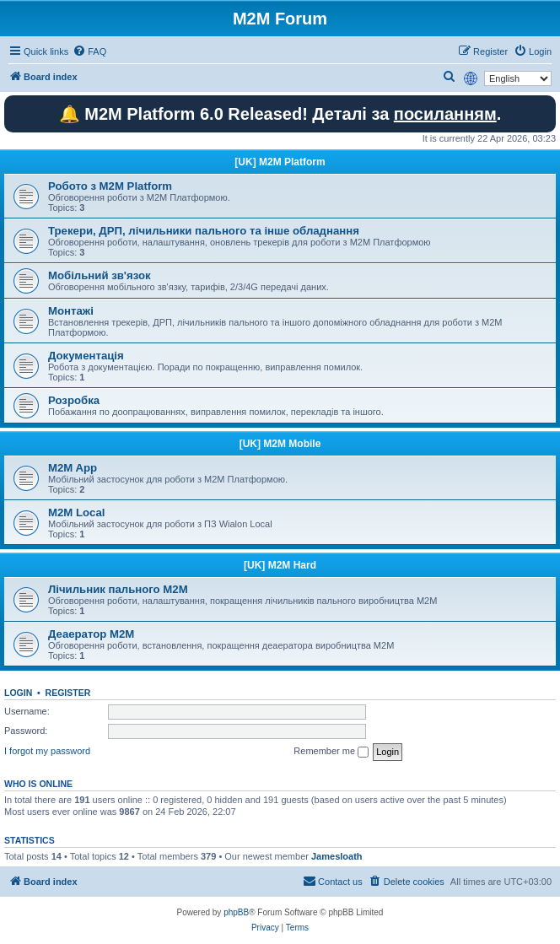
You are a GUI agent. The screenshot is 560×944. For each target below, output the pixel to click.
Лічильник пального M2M (118, 589)
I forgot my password (47, 751)
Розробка (74, 400)
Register (68, 693)
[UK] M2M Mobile (280, 444)
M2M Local (76, 512)
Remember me (331, 752)
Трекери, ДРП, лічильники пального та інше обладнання (204, 231)
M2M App (73, 468)
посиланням (445, 114)
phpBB (236, 912)
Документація (86, 356)
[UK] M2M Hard (280, 565)
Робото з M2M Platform (110, 186)
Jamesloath (337, 856)
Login (18, 693)
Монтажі (71, 311)
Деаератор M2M (91, 634)
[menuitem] (89, 51)
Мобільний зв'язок (100, 275)
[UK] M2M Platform (280, 162)
